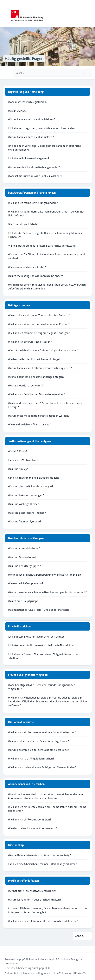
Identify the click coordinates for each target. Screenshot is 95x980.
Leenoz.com (12, 963)
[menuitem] (12, 973)
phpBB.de (45, 968)
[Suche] (81, 73)
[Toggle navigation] (90, 14)
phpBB (23, 959)
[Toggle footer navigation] (5, 949)
